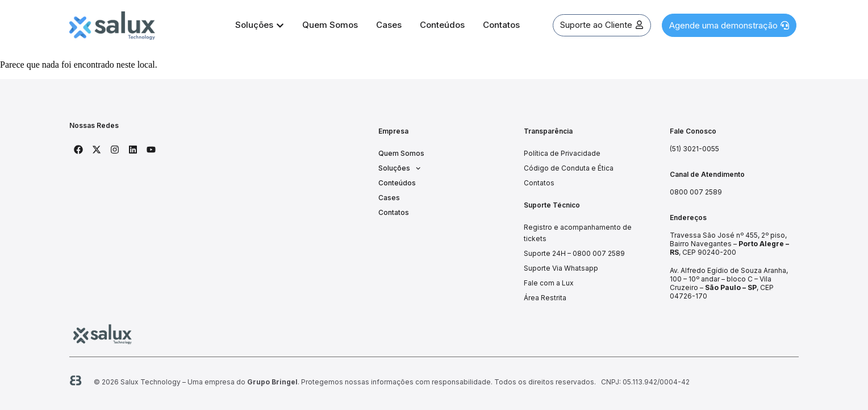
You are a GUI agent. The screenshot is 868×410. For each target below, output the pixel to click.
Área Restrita (545, 298)
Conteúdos (397, 183)
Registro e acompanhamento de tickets (578, 233)
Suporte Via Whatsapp (561, 268)
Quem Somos (401, 153)
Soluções (399, 168)
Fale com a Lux (549, 283)
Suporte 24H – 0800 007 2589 (574, 253)
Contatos (394, 212)
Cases (389, 198)
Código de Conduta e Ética (569, 168)
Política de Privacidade (562, 153)
